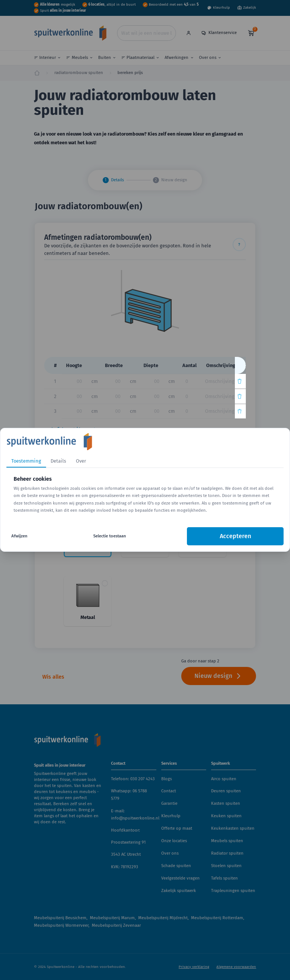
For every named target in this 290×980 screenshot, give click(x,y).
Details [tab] (58, 461)
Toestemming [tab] (26, 461)
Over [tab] (81, 461)
